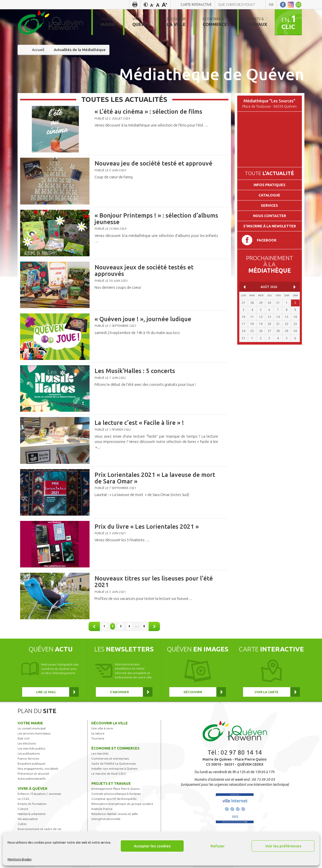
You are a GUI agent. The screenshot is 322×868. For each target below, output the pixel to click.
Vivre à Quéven (32, 789)
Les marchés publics (31, 748)
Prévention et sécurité (33, 774)
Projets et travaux (111, 783)
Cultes (22, 824)
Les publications (29, 753)
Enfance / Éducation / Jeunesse (39, 794)
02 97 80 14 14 (241, 752)
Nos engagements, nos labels (38, 769)
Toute (269, 173)
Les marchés (100, 753)
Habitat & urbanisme (32, 814)
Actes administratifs (32, 779)
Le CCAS (23, 799)
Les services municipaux (34, 733)
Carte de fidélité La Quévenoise (114, 763)
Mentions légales (19, 859)
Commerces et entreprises (110, 758)
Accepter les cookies (152, 846)
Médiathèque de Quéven (212, 74)
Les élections (27, 743)
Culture (23, 809)
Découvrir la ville (110, 723)
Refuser (218, 846)
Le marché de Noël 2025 (109, 774)
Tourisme (98, 738)
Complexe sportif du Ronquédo (114, 799)
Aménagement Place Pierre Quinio (116, 789)
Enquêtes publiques (31, 763)
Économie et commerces (115, 748)
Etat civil (24, 738)
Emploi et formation (32, 804)
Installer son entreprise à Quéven (114, 769)
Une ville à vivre (102, 728)
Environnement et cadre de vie (39, 829)
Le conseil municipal (32, 728)
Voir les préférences (283, 846)
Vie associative (28, 819)
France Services (28, 758)
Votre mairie (30, 723)
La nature (98, 733)
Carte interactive (196, 5)
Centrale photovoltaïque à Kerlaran (116, 794)
